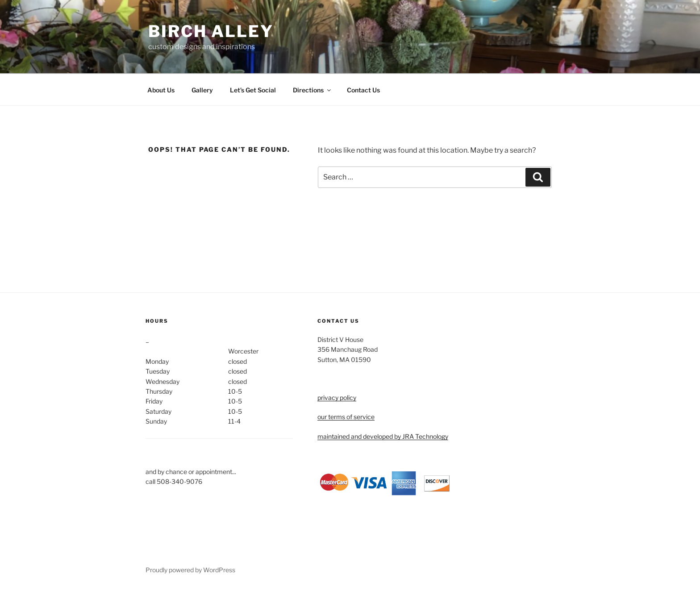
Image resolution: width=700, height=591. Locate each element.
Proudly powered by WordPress (190, 570)
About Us (161, 90)
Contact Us (363, 90)
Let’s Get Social (253, 90)
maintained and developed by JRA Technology (383, 436)
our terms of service (346, 417)
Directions (312, 90)
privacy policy (337, 397)
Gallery (202, 90)
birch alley (211, 31)
